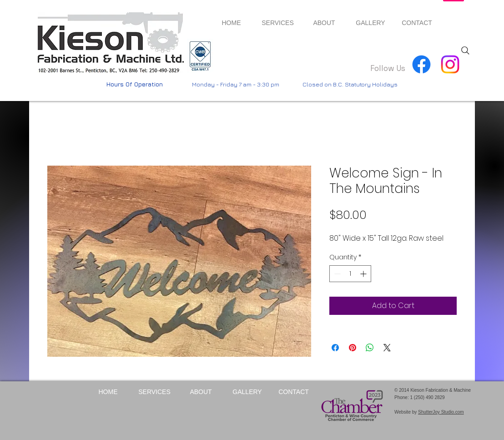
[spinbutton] (350, 274)
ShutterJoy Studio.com (441, 412)
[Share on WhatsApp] (370, 348)
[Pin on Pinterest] (353, 348)
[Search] (465, 51)
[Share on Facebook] (335, 348)
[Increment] (364, 274)
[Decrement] (336, 274)
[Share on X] (387, 348)
